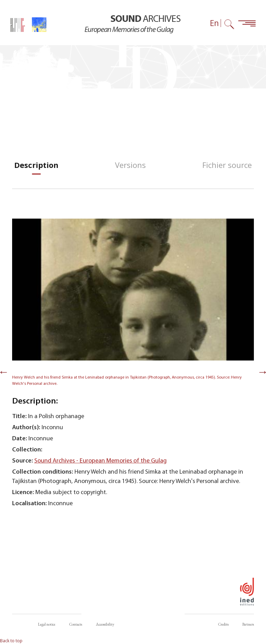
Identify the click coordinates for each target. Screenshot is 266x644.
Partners (248, 624)
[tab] (36, 165)
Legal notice (47, 624)
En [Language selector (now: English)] (214, 23)
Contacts (76, 624)
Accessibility (105, 624)
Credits (223, 624)
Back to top (11, 641)
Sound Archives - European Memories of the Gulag (100, 461)
